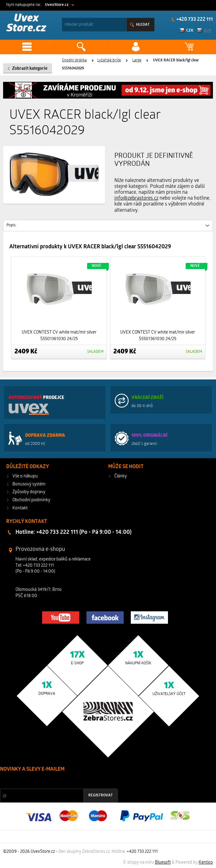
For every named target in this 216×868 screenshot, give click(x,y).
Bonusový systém (29, 484)
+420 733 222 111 (194, 20)
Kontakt (20, 508)
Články (121, 476)
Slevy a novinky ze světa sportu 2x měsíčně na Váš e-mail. (53, 781)
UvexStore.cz (57, 5)
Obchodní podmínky (31, 500)
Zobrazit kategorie (30, 69)
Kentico (206, 863)
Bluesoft (163, 863)
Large (137, 60)
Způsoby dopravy (29, 492)
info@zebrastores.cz (136, 198)
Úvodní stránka (74, 60)
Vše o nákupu (25, 476)
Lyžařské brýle (109, 60)
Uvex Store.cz (26, 24)
